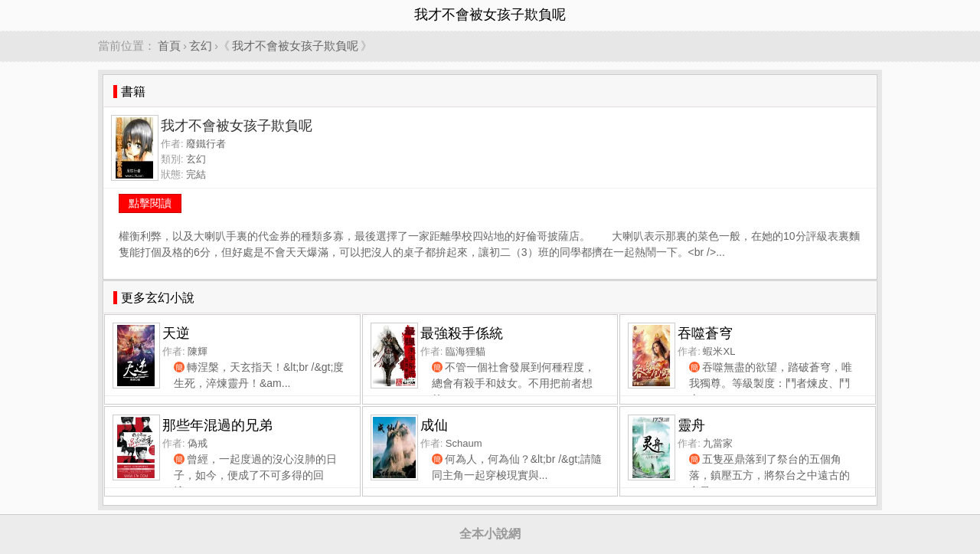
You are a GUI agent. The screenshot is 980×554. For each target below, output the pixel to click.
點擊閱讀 (150, 203)
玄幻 (201, 46)
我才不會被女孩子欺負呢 (295, 46)
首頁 (169, 46)
